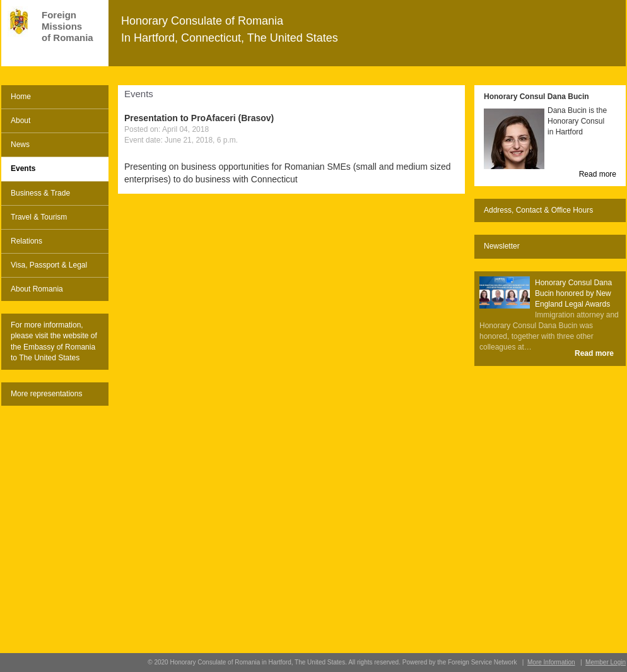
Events (23, 168)
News (20, 144)
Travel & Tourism (39, 217)
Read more (598, 174)
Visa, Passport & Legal (49, 265)
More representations (46, 394)
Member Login (606, 662)
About (21, 121)
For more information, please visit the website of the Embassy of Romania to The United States (54, 341)
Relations (26, 241)
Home (21, 97)
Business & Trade (40, 193)
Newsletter (502, 246)
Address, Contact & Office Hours (538, 210)
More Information (551, 662)
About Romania (37, 289)
